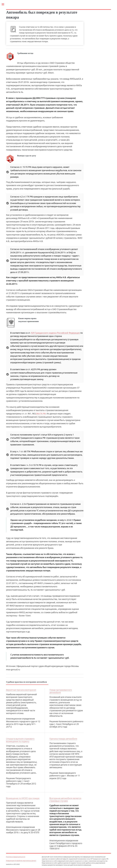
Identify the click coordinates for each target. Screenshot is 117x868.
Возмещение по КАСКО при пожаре (23, 798)
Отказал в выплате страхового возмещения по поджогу (20, 740)
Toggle (4, 4)
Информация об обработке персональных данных (21, 861)
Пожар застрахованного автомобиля (61, 691)
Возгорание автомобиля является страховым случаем (65, 800)
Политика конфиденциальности (16, 857)
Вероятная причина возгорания (21, 690)
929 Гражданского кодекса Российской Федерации (55, 333)
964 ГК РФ (41, 414)
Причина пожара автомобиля (63, 739)
